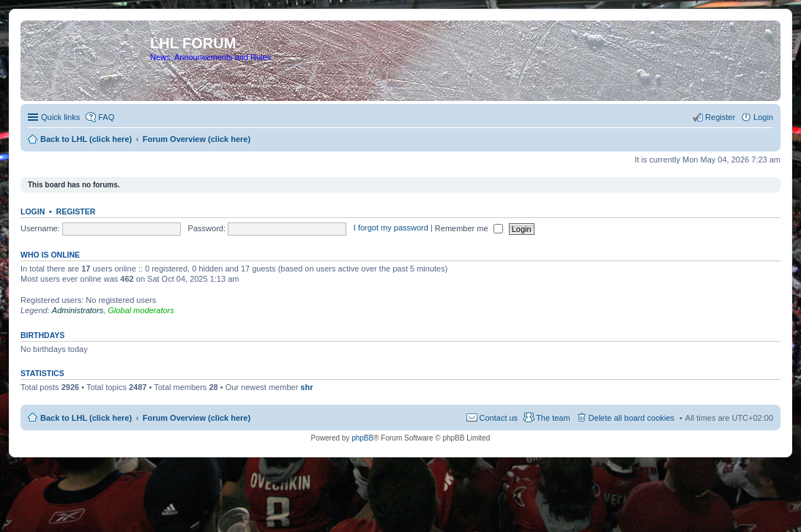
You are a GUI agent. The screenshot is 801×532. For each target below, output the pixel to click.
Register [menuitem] (720, 117)
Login (33, 211)
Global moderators (141, 310)
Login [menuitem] (763, 117)
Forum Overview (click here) (197, 418)
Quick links (60, 117)
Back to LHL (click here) (86, 418)
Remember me (469, 228)
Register (76, 211)
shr (306, 387)
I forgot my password (391, 228)
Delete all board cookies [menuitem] (632, 418)
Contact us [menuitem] (499, 418)
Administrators (78, 310)
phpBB (362, 438)
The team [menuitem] (553, 418)
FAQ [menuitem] (106, 117)
